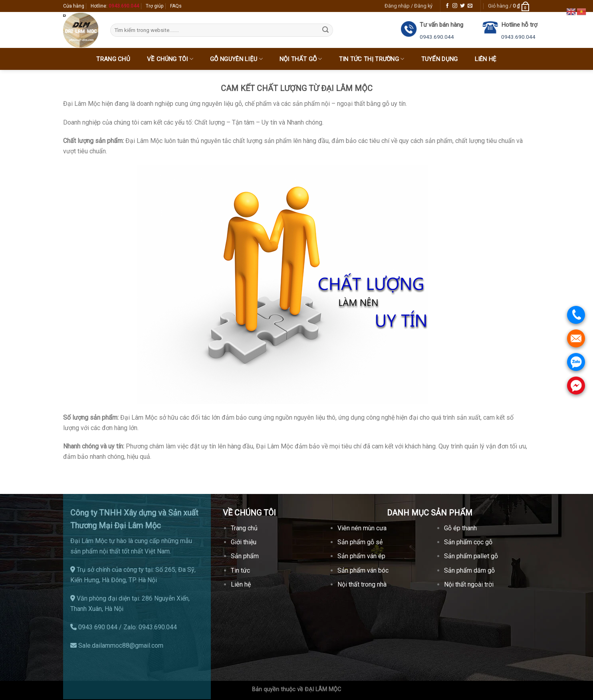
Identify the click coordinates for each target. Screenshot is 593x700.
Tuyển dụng (440, 59)
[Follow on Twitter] (462, 6)
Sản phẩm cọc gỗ (468, 542)
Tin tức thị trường (372, 59)
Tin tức (240, 570)
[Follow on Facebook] (447, 6)
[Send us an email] (470, 6)
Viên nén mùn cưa (362, 528)
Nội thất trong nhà (362, 584)
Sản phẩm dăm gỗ (469, 570)
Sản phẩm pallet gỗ (471, 556)
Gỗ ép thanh (460, 528)
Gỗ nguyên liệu (236, 59)
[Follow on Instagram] (455, 6)
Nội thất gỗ (301, 59)
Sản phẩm (245, 556)
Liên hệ (486, 59)
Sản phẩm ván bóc (363, 570)
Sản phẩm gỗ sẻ (360, 542)
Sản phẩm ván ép (361, 556)
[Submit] (325, 30)
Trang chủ (113, 59)
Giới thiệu (244, 542)
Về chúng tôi (170, 59)
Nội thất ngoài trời (469, 584)
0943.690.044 (437, 37)
